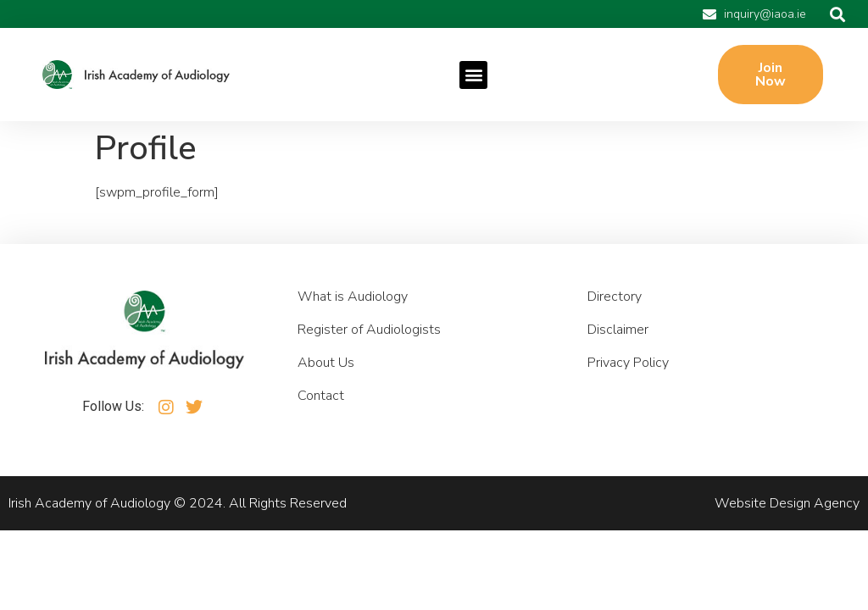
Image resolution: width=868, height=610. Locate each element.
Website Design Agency (787, 503)
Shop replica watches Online (306, 192)
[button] (837, 14)
